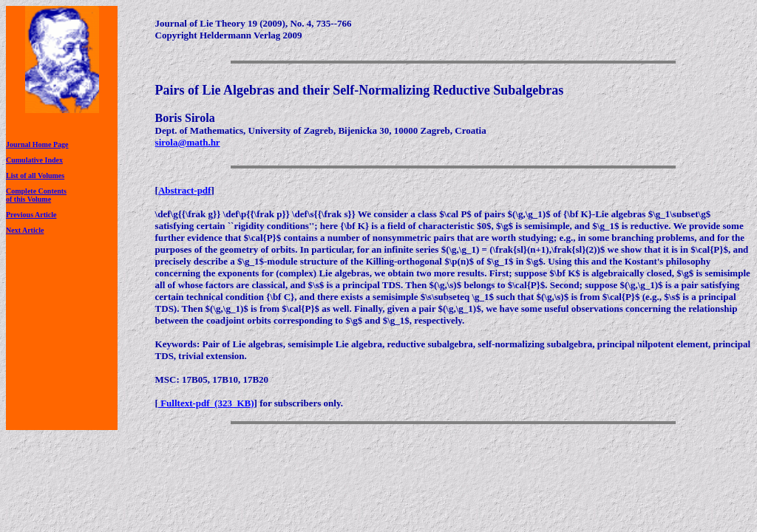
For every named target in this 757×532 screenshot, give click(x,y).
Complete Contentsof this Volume (36, 195)
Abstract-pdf (185, 190)
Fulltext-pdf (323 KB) (206, 403)
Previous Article (31, 215)
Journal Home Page (37, 144)
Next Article (25, 230)
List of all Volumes (35, 175)
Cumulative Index (34, 160)
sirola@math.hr (188, 142)
